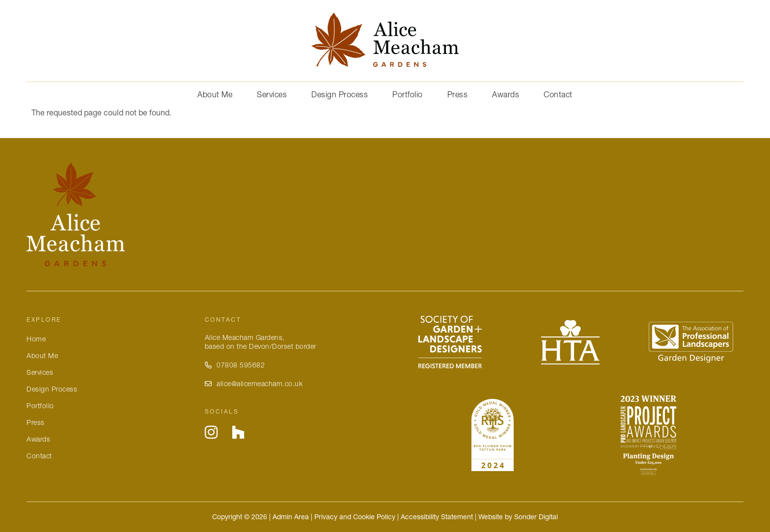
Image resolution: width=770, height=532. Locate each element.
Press (458, 94)
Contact (558, 94)
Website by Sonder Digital (518, 517)
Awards (506, 94)
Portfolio (408, 94)
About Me (215, 94)
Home (36, 339)
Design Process (340, 94)
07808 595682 (235, 365)
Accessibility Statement (437, 517)
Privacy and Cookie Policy (355, 517)
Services (272, 94)
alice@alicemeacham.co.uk (254, 384)
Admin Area (291, 517)
